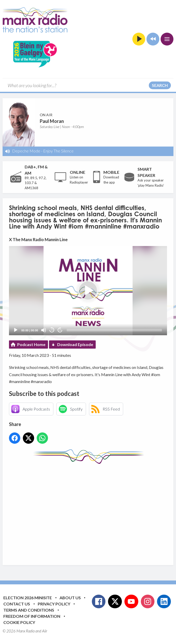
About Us (70, 598)
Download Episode (75, 344)
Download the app (111, 180)
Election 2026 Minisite (28, 598)
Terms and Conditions (29, 610)
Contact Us (17, 604)
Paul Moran (52, 121)
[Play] (16, 330)
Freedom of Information (32, 616)
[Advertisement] (92, 511)
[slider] (114, 330)
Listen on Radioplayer (79, 180)
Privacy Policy (54, 604)
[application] (88, 291)
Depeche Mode (26, 151)
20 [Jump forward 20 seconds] (60, 330)
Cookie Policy (19, 622)
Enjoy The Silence (58, 151)
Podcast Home (31, 344)
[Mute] (44, 330)
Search (160, 85)
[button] (88, 291)
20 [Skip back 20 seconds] (52, 330)
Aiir (45, 631)
